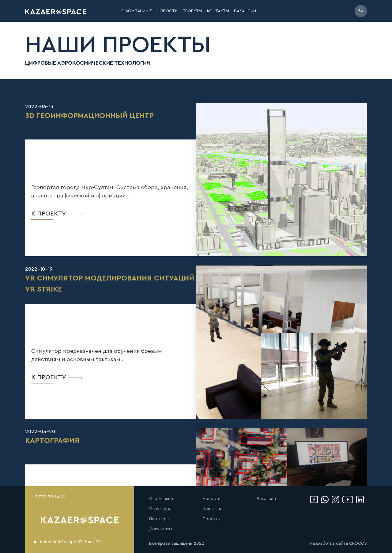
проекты (192, 11)
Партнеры (159, 519)
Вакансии (266, 499)
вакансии (245, 11)
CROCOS (358, 543)
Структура (160, 509)
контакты (218, 11)
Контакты (212, 509)
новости (167, 11)
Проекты (212, 519)
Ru (361, 11)
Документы (160, 529)
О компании (161, 499)
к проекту (57, 214)
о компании (135, 11)
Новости (212, 499)
